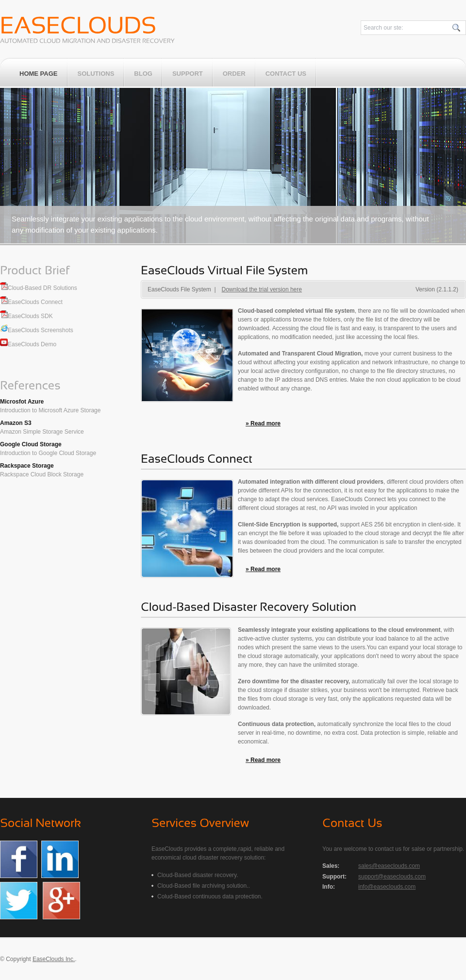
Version (437, 289)
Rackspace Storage (27, 466)
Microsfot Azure (22, 402)
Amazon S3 (16, 423)
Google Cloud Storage (31, 444)
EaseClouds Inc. (54, 959)
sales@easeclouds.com (389, 866)
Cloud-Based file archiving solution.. (204, 886)
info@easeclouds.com (387, 887)
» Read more (263, 423)
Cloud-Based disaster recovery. (198, 875)
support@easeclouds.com (392, 877)
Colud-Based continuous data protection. (210, 896)
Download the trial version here (262, 289)
